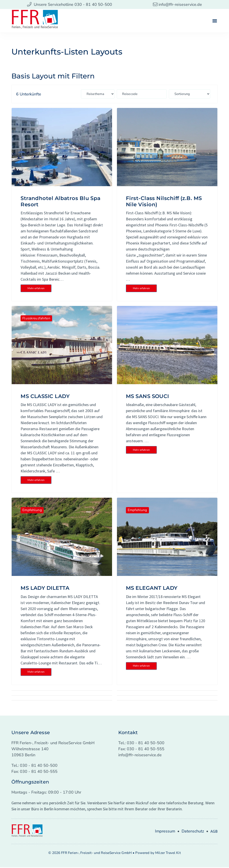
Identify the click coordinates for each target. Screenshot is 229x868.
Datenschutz (193, 832)
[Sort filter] (196, 94)
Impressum (165, 832)
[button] (215, 21)
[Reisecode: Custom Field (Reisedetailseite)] (151, 94)
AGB (214, 832)
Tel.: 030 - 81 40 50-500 (34, 766)
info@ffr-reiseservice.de (140, 756)
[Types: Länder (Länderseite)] (106, 94)
